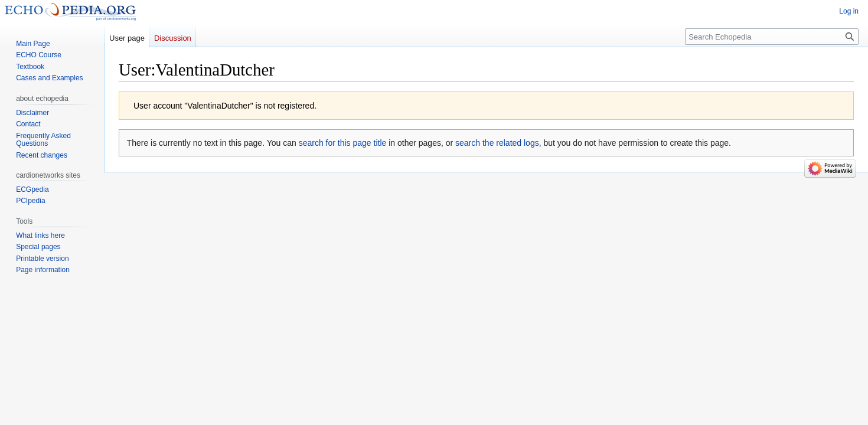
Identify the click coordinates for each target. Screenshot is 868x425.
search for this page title (343, 143)
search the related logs (497, 143)
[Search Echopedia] (772, 37)
